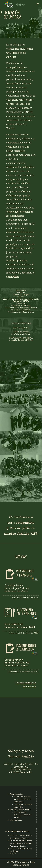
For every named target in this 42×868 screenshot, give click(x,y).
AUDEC (13, 854)
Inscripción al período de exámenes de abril (23, 815)
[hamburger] (38, 5)
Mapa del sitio (16, 820)
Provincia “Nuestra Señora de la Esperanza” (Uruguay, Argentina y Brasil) (21, 843)
